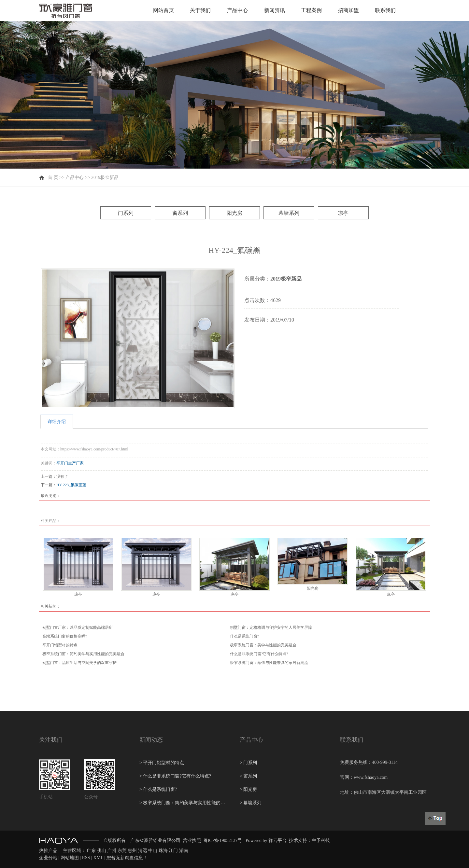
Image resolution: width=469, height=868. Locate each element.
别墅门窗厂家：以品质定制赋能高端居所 (78, 627)
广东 (91, 851)
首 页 (53, 178)
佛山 (102, 851)
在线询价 (263, 337)
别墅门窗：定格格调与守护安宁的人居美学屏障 (271, 627)
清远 (143, 851)
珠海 (163, 851)
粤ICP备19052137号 (223, 840)
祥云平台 (277, 840)
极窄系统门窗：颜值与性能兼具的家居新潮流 (269, 663)
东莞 (122, 851)
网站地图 (70, 858)
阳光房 (234, 213)
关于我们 (200, 10)
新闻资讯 (275, 10)
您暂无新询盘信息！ (127, 858)
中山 (153, 851)
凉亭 (343, 213)
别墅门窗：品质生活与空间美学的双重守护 (79, 663)
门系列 (126, 213)
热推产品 (48, 851)
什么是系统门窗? (244, 636)
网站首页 (163, 10)
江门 (173, 851)
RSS (86, 858)
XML (98, 858)
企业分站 (48, 858)
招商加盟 (348, 10)
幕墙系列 (289, 213)
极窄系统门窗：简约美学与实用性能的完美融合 (83, 654)
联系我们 (385, 10)
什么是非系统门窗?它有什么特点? (259, 654)
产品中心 (237, 10)
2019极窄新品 (105, 178)
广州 (112, 851)
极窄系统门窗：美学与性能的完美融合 (263, 645)
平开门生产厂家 (70, 463)
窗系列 (180, 213)
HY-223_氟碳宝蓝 (71, 485)
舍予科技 (321, 840)
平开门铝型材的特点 (60, 645)
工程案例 (311, 10)
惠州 (132, 851)
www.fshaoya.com (371, 777)
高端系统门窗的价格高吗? (65, 636)
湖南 (184, 851)
